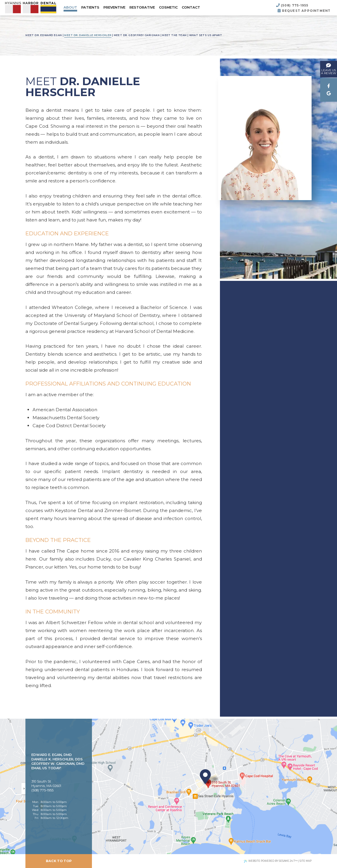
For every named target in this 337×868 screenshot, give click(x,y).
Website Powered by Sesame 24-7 (271, 861)
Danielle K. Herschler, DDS (57, 759)
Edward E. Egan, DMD (52, 755)
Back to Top (59, 861)
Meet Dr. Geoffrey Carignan (137, 35)
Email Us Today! (46, 768)
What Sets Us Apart (206, 35)
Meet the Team (174, 35)
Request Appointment (304, 11)
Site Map (306, 861)
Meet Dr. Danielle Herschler (88, 35)
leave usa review (329, 68)
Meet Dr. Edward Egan (44, 35)
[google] (329, 94)
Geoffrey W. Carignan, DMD (58, 764)
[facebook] (329, 86)
